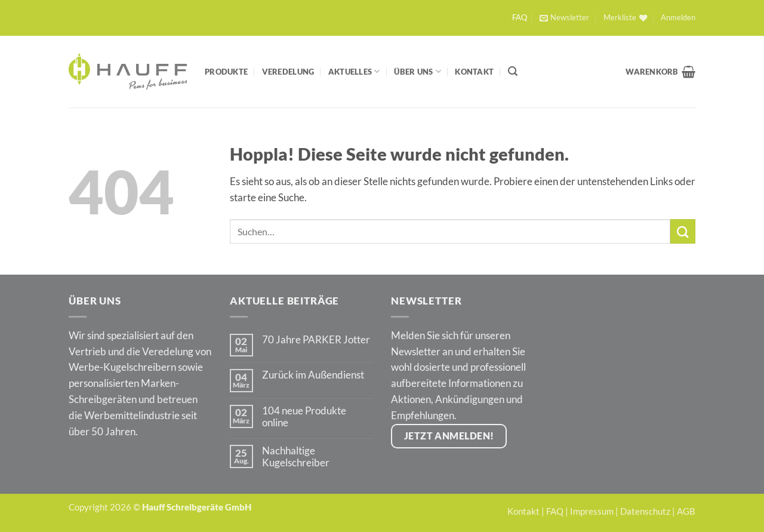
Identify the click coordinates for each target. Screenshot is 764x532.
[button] (564, 18)
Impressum (592, 511)
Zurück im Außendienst (313, 375)
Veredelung (288, 72)
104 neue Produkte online (304, 417)
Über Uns (418, 71)
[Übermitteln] (683, 231)
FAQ (520, 18)
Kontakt (474, 72)
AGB (686, 511)
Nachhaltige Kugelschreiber (296, 457)
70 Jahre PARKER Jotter (316, 340)
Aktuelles (354, 71)
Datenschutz (645, 511)
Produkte (226, 72)
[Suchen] (513, 71)
